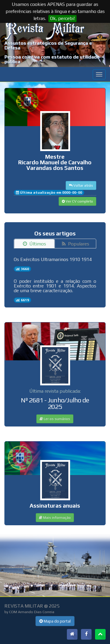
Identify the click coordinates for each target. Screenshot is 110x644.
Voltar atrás (81, 185)
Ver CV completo (77, 201)
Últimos (34, 244)
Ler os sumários (55, 419)
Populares (76, 244)
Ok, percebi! (62, 18)
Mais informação (55, 518)
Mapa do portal (55, 621)
